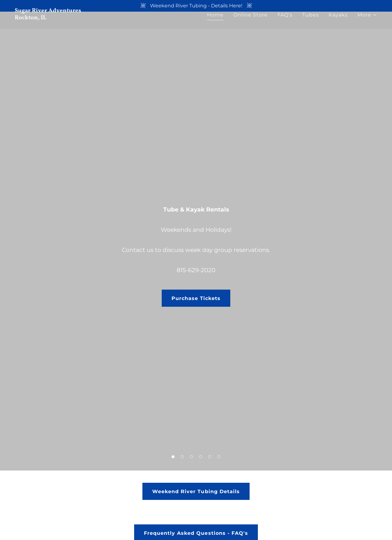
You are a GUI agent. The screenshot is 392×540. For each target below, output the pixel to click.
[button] (367, 27)
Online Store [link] (251, 26)
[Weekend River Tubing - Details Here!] (196, 6)
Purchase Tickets (196, 298)
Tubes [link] (311, 26)
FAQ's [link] (285, 26)
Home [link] (215, 26)
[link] (103, 29)
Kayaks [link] (338, 26)
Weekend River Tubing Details (196, 491)
